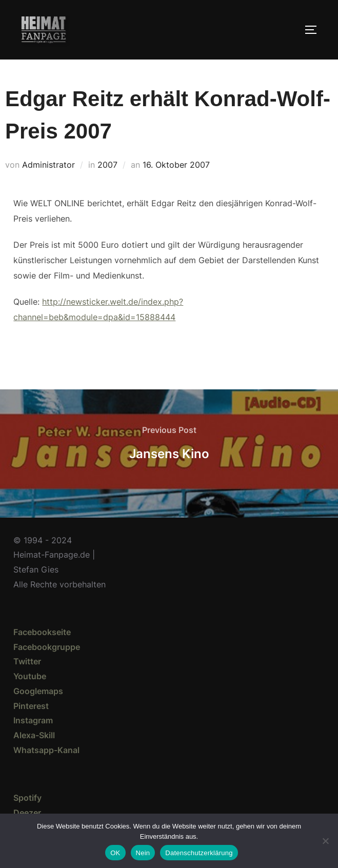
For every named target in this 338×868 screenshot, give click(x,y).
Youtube (30, 676)
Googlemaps (38, 691)
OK (115, 853)
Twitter (27, 661)
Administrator (48, 165)
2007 (107, 165)
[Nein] (325, 841)
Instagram (33, 720)
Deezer (27, 813)
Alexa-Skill (34, 735)
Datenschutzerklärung (199, 853)
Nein (143, 853)
